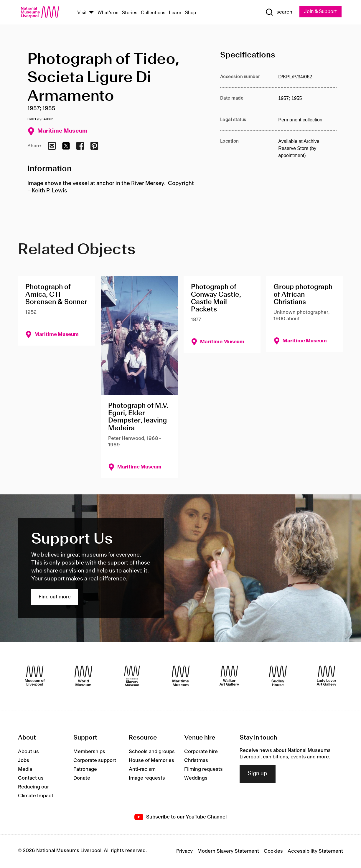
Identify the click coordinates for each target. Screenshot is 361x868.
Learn (175, 13)
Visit (82, 13)
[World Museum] (83, 676)
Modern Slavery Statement (228, 852)
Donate (82, 778)
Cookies (273, 852)
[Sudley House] (278, 676)
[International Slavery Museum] (132, 676)
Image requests (147, 778)
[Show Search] (277, 12)
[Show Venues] (91, 13)
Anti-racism (142, 769)
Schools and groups (152, 752)
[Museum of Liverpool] (35, 676)
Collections (153, 13)
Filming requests (203, 769)
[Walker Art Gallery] (229, 676)
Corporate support (95, 760)
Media (25, 769)
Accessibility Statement (315, 852)
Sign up (258, 774)
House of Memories (151, 760)
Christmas (196, 760)
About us (28, 752)
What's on (108, 13)
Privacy (184, 852)
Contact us (31, 778)
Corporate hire (201, 752)
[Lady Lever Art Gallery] (327, 676)
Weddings (196, 778)
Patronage (85, 769)
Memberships (89, 752)
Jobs (24, 760)
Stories (130, 13)
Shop (191, 13)
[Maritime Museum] (181, 676)
